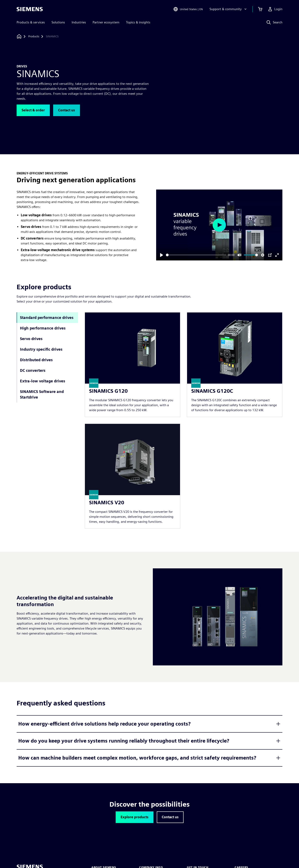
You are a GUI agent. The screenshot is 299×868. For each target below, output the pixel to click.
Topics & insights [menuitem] (138, 22)
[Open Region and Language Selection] (188, 9)
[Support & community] (229, 9)
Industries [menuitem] (79, 22)
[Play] (162, 255)
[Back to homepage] (19, 36)
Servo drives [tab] (31, 339)
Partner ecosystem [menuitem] (106, 22)
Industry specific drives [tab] (41, 349)
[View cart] (260, 9)
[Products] (34, 36)
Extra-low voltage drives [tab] (43, 381)
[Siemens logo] (30, 9)
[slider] (196, 255)
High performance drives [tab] (43, 328)
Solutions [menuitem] (58, 22)
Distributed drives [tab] (36, 360)
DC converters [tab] (33, 370)
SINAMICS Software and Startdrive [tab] (42, 394)
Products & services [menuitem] (31, 22)
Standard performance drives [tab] (47, 318)
